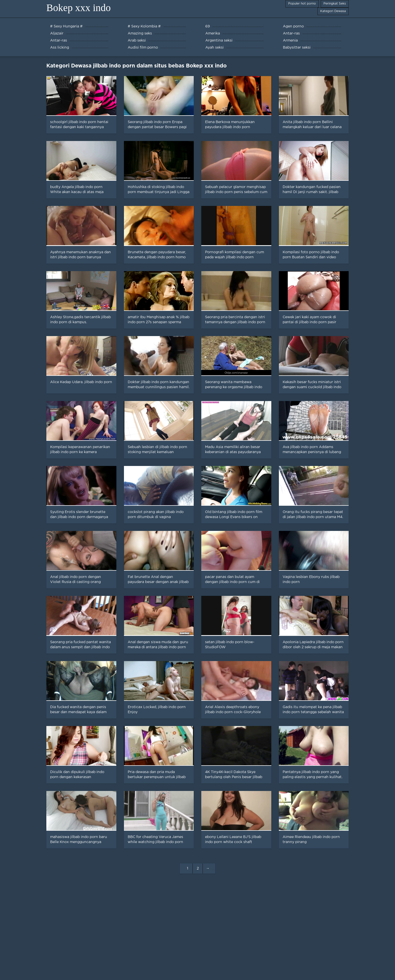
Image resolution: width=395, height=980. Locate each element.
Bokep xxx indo (79, 8)
